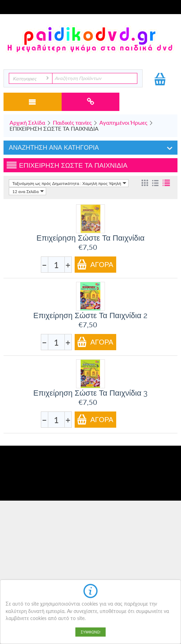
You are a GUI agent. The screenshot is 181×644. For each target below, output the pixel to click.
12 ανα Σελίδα (28, 191)
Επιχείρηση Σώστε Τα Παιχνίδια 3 (91, 393)
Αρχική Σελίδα (27, 122)
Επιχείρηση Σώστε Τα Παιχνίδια (91, 238)
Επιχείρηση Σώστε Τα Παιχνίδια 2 (91, 315)
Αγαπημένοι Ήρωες (123, 122)
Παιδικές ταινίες (72, 122)
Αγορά (95, 264)
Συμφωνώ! (90, 632)
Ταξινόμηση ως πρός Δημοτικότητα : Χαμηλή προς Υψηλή (69, 183)
